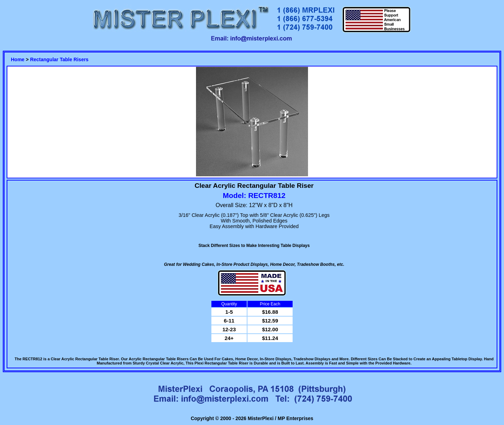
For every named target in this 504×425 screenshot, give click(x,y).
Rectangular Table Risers (59, 59)
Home (18, 59)
